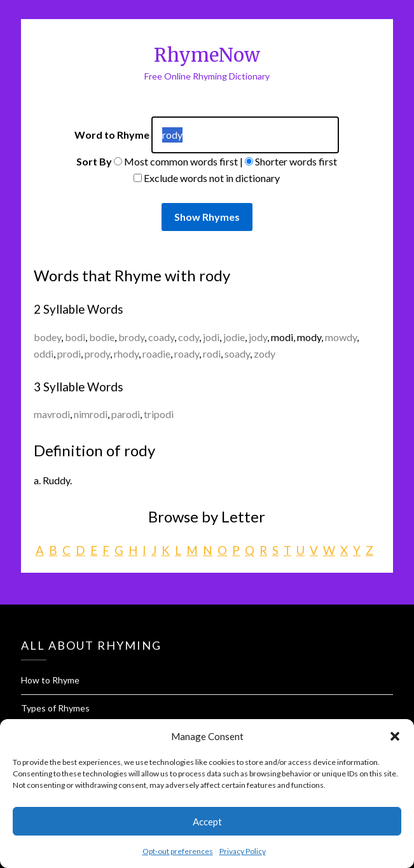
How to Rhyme (50, 680)
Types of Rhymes (55, 708)
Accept (207, 822)
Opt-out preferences (178, 851)
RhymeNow (207, 55)
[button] (395, 736)
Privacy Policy (243, 851)
